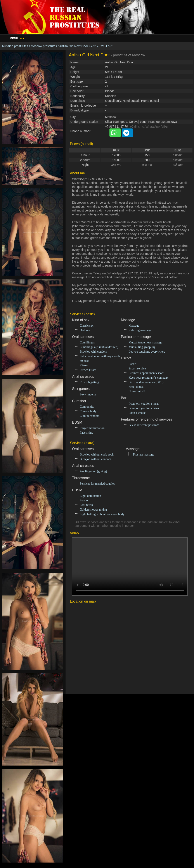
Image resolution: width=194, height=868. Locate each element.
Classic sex (87, 326)
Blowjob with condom (93, 352)
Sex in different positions (144, 425)
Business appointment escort (146, 373)
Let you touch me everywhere (147, 352)
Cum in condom (90, 416)
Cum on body (88, 411)
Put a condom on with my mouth (100, 356)
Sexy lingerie (88, 394)
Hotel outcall (137, 387)
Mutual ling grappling (142, 347)
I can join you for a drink (144, 408)
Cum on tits (87, 407)
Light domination (90, 496)
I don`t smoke (137, 413)
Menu (17, 38)
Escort (133, 364)
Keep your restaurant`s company (149, 378)
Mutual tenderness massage (145, 342)
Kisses (84, 365)
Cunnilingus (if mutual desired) (99, 347)
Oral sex (85, 330)
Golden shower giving (93, 510)
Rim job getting (89, 382)
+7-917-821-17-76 (116, 127)
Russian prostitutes (15, 46)
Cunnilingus (87, 342)
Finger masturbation (92, 428)
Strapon (85, 500)
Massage (134, 326)
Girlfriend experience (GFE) (146, 382)
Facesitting (86, 433)
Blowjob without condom (95, 459)
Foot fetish (86, 505)
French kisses (88, 370)
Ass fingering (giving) (93, 471)
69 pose (84, 361)
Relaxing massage (140, 330)
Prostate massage (144, 455)
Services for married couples (97, 484)
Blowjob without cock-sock (97, 455)
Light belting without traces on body (102, 514)
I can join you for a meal (144, 404)
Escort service (137, 368)
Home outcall (137, 391)
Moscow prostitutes (44, 46)
